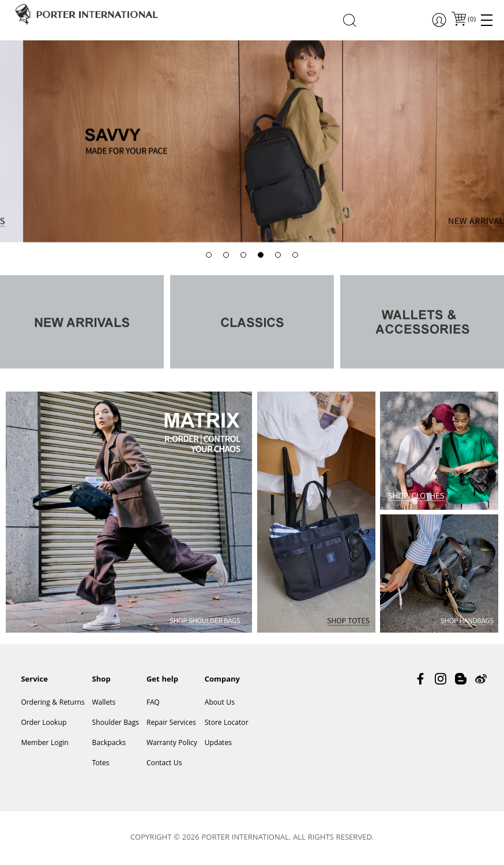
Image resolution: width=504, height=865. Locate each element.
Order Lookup (44, 723)
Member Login (44, 744)
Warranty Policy (172, 744)
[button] (209, 255)
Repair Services (171, 723)
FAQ (153, 703)
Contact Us (164, 764)
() (471, 20)
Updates (218, 744)
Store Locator (227, 723)
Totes (101, 764)
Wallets (104, 703)
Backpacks (109, 744)
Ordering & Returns (52, 703)
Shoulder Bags (116, 723)
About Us (220, 703)
